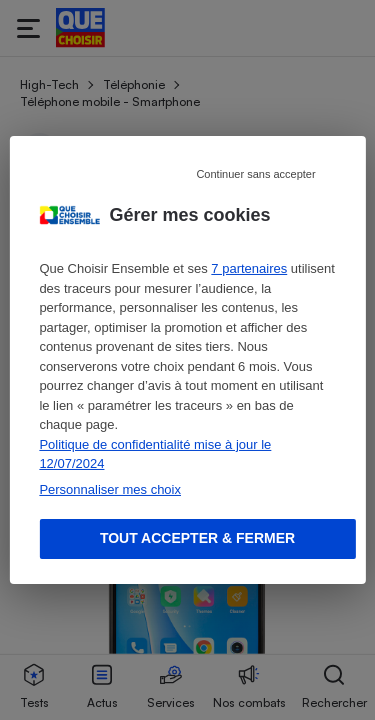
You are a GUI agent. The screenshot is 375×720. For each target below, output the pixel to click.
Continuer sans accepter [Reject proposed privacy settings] (255, 174)
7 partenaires (249, 268)
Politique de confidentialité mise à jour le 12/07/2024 (155, 454)
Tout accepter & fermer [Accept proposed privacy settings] (197, 538)
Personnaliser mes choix (110, 489)
